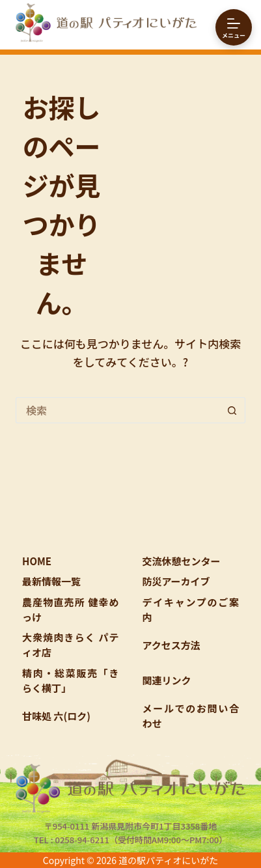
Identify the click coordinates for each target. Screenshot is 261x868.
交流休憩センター (182, 561)
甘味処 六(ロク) (56, 716)
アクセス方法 (172, 645)
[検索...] (117, 410)
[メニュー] (234, 27)
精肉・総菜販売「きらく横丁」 (70, 680)
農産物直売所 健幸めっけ (70, 609)
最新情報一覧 (51, 581)
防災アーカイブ (176, 581)
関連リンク (167, 680)
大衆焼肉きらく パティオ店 (70, 645)
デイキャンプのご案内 (191, 609)
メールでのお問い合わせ (191, 716)
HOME (37, 561)
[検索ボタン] (232, 410)
